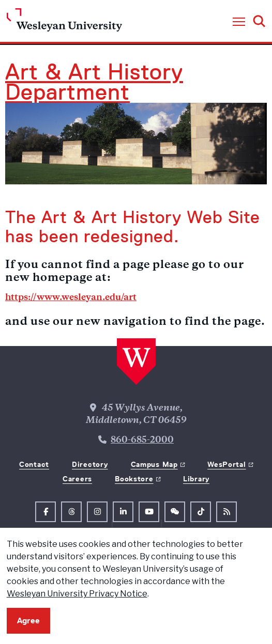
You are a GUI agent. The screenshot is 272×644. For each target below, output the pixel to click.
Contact (34, 464)
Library (196, 479)
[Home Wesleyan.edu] (64, 22)
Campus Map (154, 464)
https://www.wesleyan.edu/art (71, 298)
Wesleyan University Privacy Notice (77, 594)
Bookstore (134, 479)
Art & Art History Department (94, 82)
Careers (77, 479)
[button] (239, 22)
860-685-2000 (142, 441)
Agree (28, 621)
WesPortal (226, 464)
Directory (90, 464)
